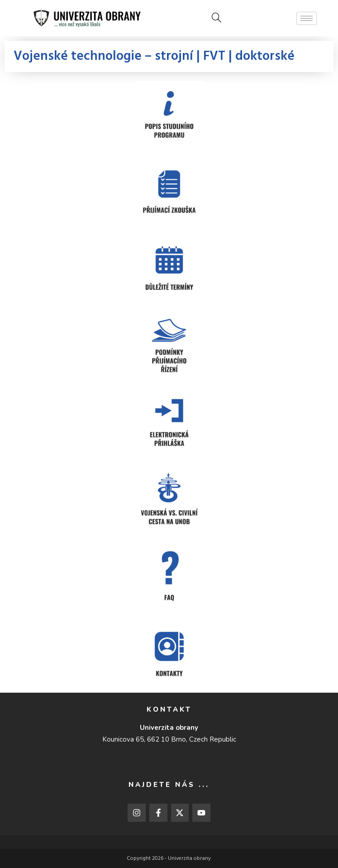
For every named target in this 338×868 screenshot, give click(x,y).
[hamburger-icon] (307, 18)
